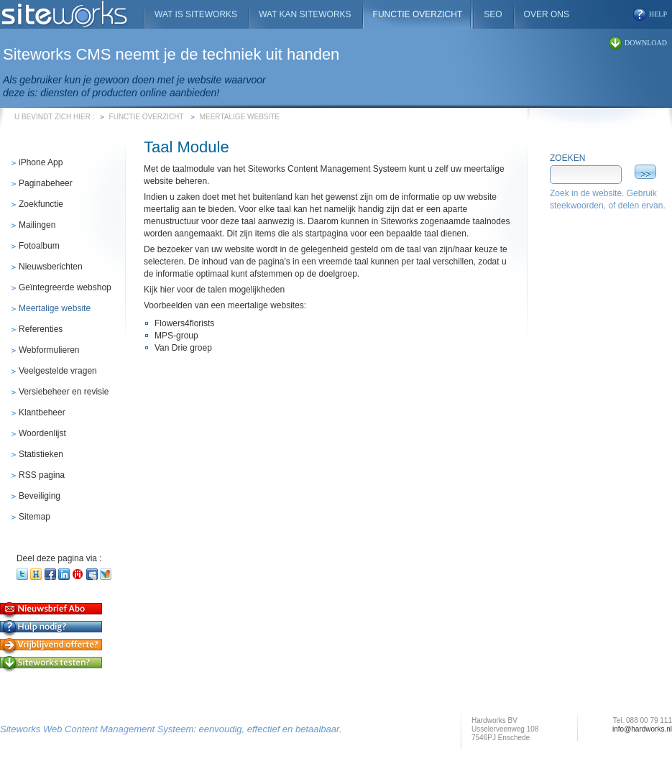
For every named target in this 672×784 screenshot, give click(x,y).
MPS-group (176, 336)
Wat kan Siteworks (305, 14)
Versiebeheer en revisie (64, 392)
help (658, 14)
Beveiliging (40, 496)
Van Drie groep (183, 348)
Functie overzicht (147, 117)
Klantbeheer (42, 412)
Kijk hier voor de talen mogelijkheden (214, 290)
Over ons (547, 14)
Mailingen (37, 225)
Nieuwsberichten (51, 267)
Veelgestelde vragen (58, 371)
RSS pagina (42, 475)
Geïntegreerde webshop (65, 287)
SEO (493, 14)
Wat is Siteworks (196, 14)
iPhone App (41, 162)
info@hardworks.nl (642, 729)
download (646, 43)
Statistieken (41, 454)
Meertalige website (240, 117)
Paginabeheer (46, 183)
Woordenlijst (42, 433)
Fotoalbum (39, 246)
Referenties (41, 329)
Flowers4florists (184, 323)
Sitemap (34, 517)
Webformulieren (49, 350)
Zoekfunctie (41, 204)
